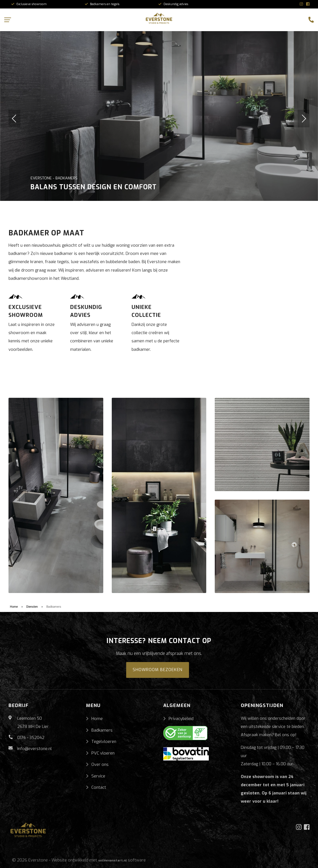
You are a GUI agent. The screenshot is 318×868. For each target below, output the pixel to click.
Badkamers (102, 730)
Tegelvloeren (104, 742)
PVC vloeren (103, 753)
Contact (99, 787)
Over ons (100, 764)
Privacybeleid (181, 719)
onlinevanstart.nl (112, 861)
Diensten (32, 607)
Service (98, 776)
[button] (14, 119)
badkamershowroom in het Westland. (44, 278)
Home (14, 607)
